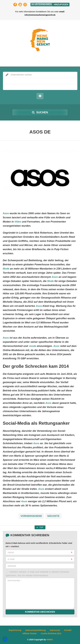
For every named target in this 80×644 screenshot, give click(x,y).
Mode (6, 269)
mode (33, 346)
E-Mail (40, 559)
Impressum (55, 630)
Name (40, 552)
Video (18, 222)
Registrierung (15, 630)
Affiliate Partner (30, 633)
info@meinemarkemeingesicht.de (40, 15)
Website (12, 566)
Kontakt (68, 630)
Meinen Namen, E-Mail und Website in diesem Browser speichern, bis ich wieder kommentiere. (37, 574)
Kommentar (15, 580)
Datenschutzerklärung (35, 630)
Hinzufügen (61, 4)
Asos (6, 213)
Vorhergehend (31, 516)
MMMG (50, 640)
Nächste (53, 516)
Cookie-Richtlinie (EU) (51, 633)
